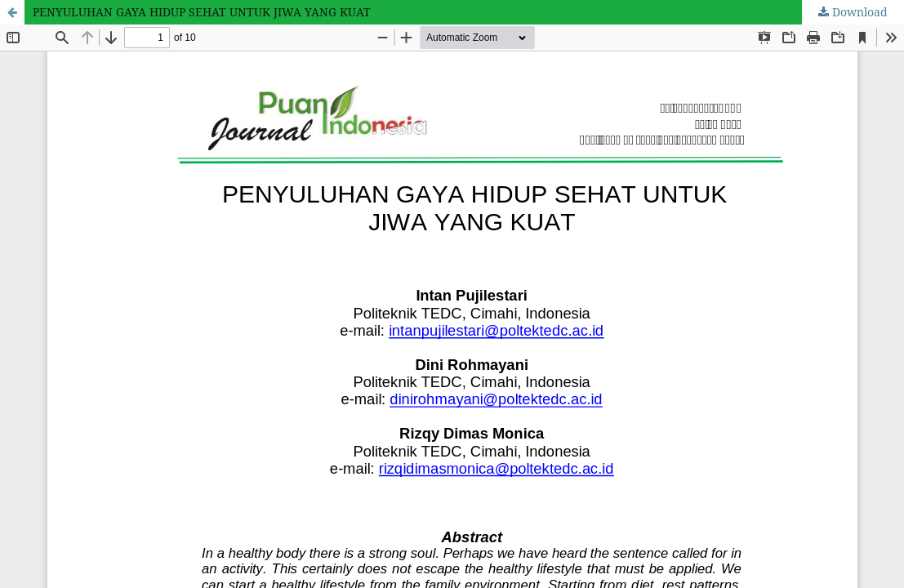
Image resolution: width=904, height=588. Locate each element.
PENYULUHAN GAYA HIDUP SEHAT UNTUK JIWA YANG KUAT (202, 12)
